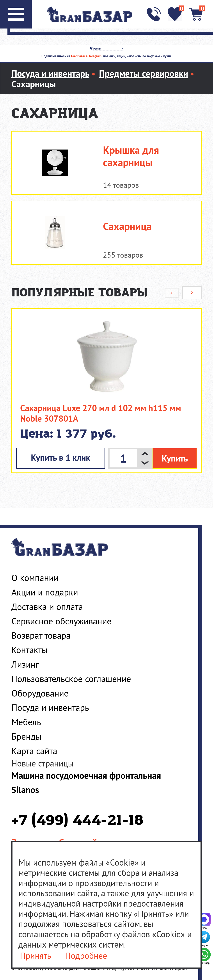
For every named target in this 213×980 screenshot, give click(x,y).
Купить (175, 458)
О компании (35, 578)
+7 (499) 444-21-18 (77, 821)
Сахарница (127, 226)
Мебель (26, 722)
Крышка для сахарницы (131, 156)
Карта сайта (34, 751)
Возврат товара (41, 635)
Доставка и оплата (47, 607)
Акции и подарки (45, 592)
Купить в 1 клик (60, 457)
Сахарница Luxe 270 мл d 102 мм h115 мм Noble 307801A (101, 413)
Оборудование (40, 693)
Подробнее (86, 956)
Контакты (29, 650)
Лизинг (25, 664)
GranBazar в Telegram (86, 56)
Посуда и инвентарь (50, 707)
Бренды (26, 736)
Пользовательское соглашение (71, 679)
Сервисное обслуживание (61, 621)
